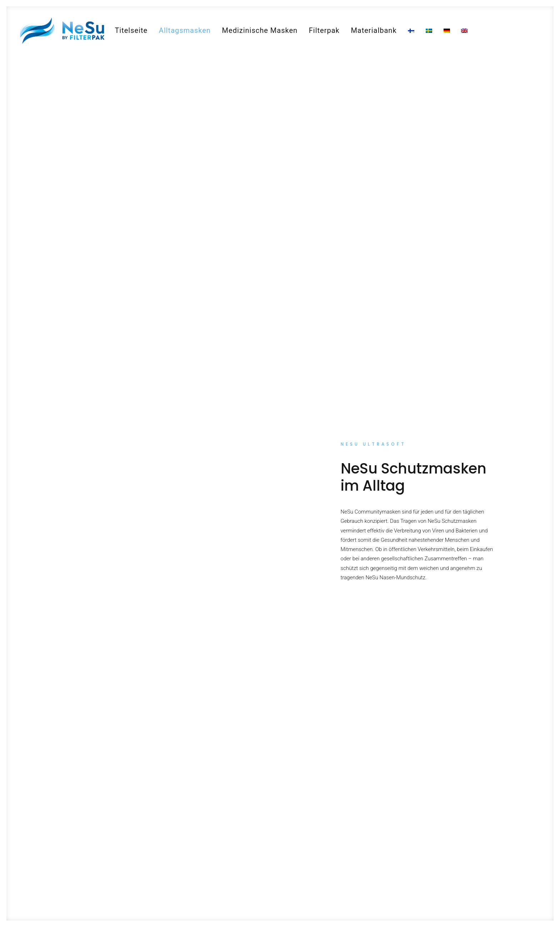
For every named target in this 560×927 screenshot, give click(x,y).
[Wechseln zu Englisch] (464, 31)
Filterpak (324, 30)
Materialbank (374, 30)
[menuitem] (131, 30)
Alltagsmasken (185, 30)
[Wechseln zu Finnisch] (411, 31)
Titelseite (131, 30)
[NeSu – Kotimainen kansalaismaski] (62, 30)
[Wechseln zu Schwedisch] (429, 31)
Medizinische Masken (260, 30)
